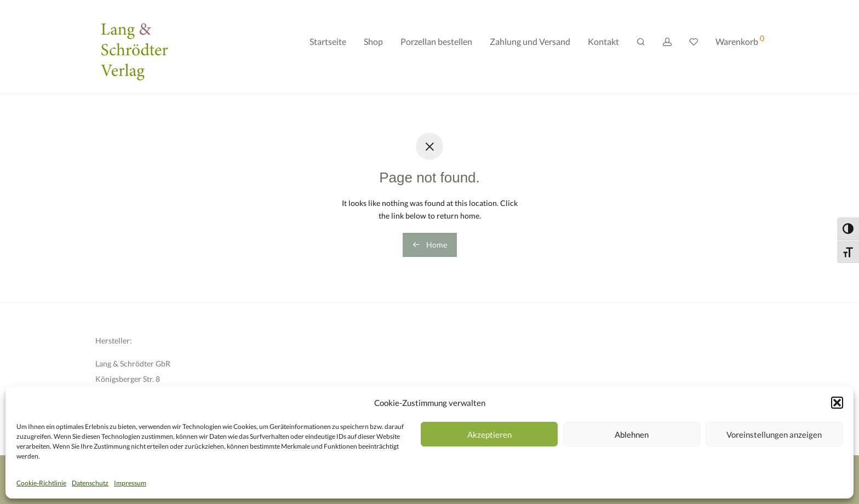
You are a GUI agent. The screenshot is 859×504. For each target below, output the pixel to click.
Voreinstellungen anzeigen (774, 434)
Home (430, 245)
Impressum (130, 483)
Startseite (328, 48)
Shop (373, 48)
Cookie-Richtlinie (41, 483)
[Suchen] (641, 48)
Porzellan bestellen (436, 48)
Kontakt (603, 48)
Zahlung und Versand (530, 48)
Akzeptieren (489, 434)
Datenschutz (90, 483)
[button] (837, 403)
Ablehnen (632, 434)
